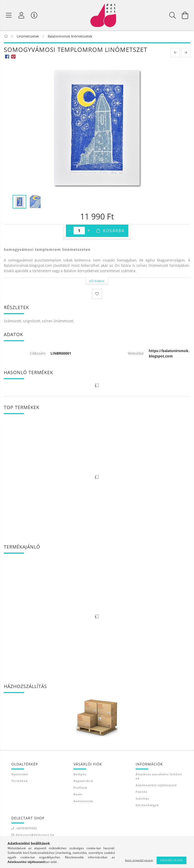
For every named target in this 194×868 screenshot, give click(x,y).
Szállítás (142, 799)
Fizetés (141, 792)
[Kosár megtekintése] (185, 15)
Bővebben (97, 281)
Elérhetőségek (147, 806)
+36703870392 (26, 828)
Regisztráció (83, 781)
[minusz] (70, 231)
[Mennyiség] (79, 231)
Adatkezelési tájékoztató (156, 785)
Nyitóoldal (20, 774)
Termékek (20, 781)
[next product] (186, 53)
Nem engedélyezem (139, 860)
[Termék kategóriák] (9, 15)
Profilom (80, 788)
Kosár (78, 795)
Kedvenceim (83, 801)
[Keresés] (173, 15)
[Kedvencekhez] (97, 294)
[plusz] (89, 231)
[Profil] (21, 15)
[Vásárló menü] (34, 15)
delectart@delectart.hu (35, 835)
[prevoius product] (175, 53)
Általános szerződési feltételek (159, 777)
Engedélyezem (172, 860)
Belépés (80, 774)
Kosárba (114, 231)
